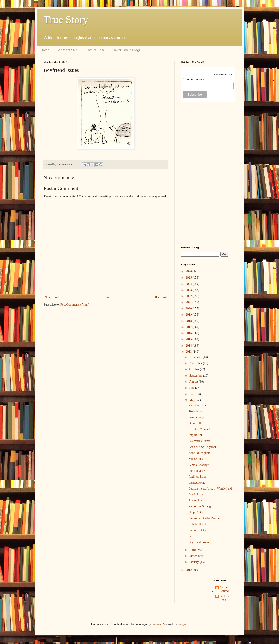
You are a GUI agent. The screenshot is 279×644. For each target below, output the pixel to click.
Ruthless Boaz (197, 477)
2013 (189, 352)
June (192, 394)
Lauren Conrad (224, 589)
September (196, 376)
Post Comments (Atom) (75, 305)
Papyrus (193, 536)
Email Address (194, 79)
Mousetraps (196, 459)
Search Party (196, 417)
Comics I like (95, 50)
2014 (189, 346)
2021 (189, 302)
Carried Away (197, 483)
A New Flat (196, 500)
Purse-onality (197, 471)
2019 (189, 315)
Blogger (182, 624)
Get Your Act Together (202, 447)
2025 (189, 278)
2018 (189, 321)
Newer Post (52, 297)
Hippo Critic (196, 512)
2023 (189, 290)
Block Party (196, 494)
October (195, 369)
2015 (189, 339)
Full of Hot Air (198, 530)
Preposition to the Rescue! (205, 518)
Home (45, 50)
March (194, 556)
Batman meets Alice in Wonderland (210, 489)
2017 (189, 327)
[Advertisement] (208, 174)
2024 (189, 284)
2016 (189, 333)
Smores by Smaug (200, 506)
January (194, 562)
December (196, 357)
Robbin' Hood (197, 524)
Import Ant (195, 435)
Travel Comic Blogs (126, 50)
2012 (189, 570)
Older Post (160, 297)
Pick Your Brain (198, 405)
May (192, 400)
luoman (156, 624)
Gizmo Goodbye (199, 465)
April (193, 550)
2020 (189, 308)
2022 (189, 296)
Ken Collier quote (199, 453)
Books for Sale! (67, 50)
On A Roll (195, 423)
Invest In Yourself (199, 429)
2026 (189, 271)
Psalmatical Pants (199, 441)
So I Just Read (225, 598)
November (196, 363)
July (192, 388)
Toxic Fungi (196, 411)
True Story (66, 19)
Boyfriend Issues (199, 542)
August (194, 382)
